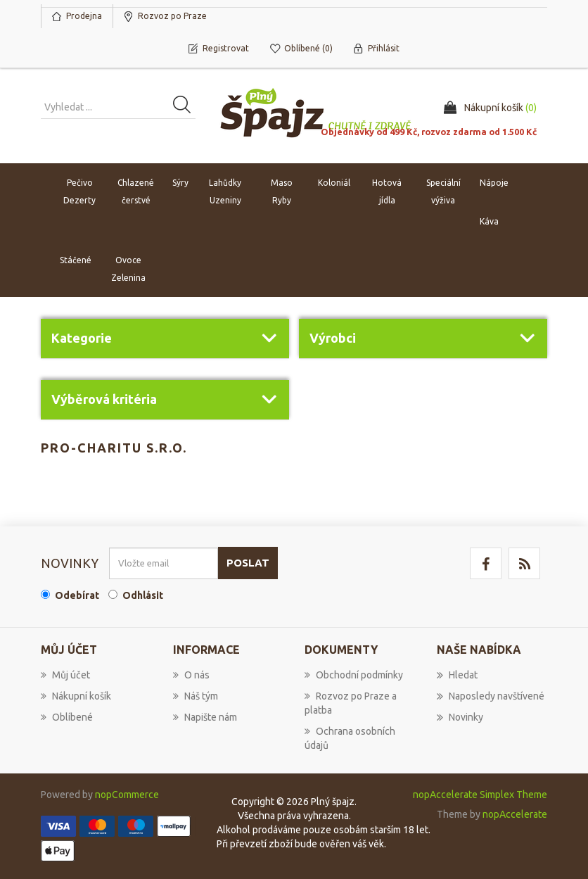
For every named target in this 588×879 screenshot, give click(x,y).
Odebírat (77, 595)
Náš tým (196, 696)
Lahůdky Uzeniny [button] (225, 192)
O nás (191, 675)
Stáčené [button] (76, 261)
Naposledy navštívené (491, 696)
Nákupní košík (76, 696)
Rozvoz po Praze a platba (351, 703)
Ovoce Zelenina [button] (128, 270)
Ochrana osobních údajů (350, 738)
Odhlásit (143, 595)
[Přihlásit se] (164, 563)
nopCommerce (127, 795)
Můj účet (65, 675)
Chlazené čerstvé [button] (136, 192)
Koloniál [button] (334, 183)
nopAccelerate (515, 814)
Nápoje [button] (494, 183)
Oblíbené (67, 717)
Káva (489, 222)
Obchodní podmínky (354, 675)
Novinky (460, 717)
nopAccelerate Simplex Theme (480, 795)
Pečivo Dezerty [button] (79, 192)
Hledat (457, 675)
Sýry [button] (180, 183)
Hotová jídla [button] (387, 192)
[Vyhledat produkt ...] (118, 108)
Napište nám (205, 717)
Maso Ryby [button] (282, 192)
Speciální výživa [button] (443, 192)
